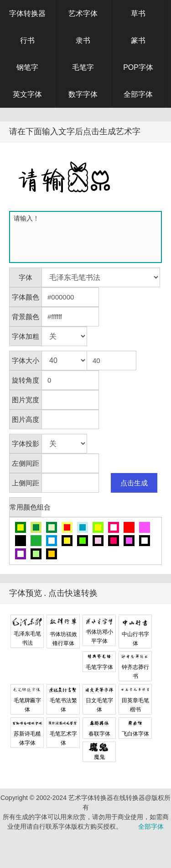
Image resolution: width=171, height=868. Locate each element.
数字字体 (83, 94)
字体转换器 (27, 13)
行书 (27, 40)
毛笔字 (83, 67)
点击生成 (134, 483)
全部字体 (138, 94)
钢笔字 (27, 67)
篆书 (138, 40)
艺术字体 (83, 13)
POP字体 (138, 67)
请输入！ (87, 237)
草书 (138, 13)
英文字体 (27, 94)
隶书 (83, 40)
